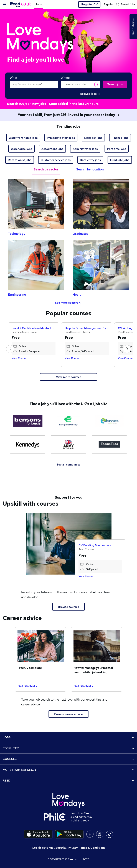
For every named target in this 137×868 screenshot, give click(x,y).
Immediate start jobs (61, 138)
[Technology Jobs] (36, 204)
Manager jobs (93, 138)
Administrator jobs (85, 149)
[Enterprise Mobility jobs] (68, 421)
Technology (17, 234)
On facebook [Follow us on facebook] (90, 834)
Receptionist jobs (20, 160)
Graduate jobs (120, 160)
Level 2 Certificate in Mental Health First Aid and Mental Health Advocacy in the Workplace (34, 328)
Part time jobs (117, 149)
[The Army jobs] (68, 444)
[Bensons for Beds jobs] (28, 421)
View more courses (69, 377)
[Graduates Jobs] (101, 204)
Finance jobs (120, 138)
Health (78, 294)
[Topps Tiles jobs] (109, 444)
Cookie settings (43, 848)
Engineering (17, 294)
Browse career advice (68, 714)
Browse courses (68, 607)
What (14, 78)
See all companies (68, 465)
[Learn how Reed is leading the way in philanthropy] (57, 817)
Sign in (108, 4)
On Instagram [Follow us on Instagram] (100, 834)
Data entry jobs (90, 160)
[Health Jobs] (101, 265)
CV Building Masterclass (95, 545)
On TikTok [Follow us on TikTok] (110, 834)
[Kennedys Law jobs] (28, 444)
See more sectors (68, 303)
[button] (10, 349)
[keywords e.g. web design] (34, 84)
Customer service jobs (56, 160)
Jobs (39, 4)
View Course (19, 358)
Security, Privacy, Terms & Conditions (80, 848)
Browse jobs (90, 94)
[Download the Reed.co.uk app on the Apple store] (38, 834)
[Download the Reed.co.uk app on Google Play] (69, 834)
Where (65, 78)
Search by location (90, 169)
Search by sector (46, 169)
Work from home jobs (23, 138)
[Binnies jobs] (109, 421)
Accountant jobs (52, 149)
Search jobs (115, 84)
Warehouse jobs (21, 149)
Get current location (96, 85)
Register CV (89, 4)
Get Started (27, 686)
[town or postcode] (80, 84)
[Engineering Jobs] (36, 265)
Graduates (80, 234)
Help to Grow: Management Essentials (87, 328)
